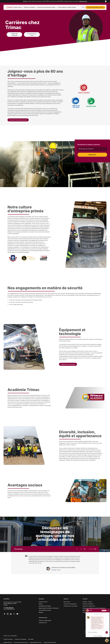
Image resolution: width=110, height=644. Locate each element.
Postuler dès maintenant (14, 35)
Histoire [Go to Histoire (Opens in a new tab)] (41, 604)
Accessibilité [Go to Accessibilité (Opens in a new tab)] (31, 639)
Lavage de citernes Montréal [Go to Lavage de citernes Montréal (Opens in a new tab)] (50, 642)
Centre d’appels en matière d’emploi (92, 612)
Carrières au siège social (89, 606)
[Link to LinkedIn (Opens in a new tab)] (11, 614)
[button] (106, 1)
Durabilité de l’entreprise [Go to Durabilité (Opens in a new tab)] (45, 606)
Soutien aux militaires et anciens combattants (94, 608)
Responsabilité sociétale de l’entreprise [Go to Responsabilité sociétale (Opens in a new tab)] (49, 608)
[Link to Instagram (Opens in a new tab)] (8, 614)
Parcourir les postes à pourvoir (95, 7)
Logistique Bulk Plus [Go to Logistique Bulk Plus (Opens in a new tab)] (8, 642)
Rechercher (92, 155)
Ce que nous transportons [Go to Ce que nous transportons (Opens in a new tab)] (70, 604)
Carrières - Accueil (87, 602)
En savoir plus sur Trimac (32, 35)
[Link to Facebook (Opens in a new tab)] (5, 614)
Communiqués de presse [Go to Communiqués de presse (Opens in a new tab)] (45, 610)
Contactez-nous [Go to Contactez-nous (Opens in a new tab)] (43, 623)
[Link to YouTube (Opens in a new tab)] (17, 614)
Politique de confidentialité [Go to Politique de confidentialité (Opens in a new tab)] (20, 639)
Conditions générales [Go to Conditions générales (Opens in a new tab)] (8, 639)
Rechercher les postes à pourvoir (18, 120)
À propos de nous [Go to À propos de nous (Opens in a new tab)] (43, 602)
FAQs (84, 610)
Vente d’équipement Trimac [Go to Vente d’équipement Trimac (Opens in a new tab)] (36, 642)
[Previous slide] (77, 549)
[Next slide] (81, 549)
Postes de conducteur (88, 604)
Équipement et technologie (68, 365)
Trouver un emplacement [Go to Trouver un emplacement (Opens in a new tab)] (45, 621)
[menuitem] (18, 7)
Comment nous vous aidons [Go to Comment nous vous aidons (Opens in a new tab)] (71, 606)
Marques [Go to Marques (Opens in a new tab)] (41, 612)
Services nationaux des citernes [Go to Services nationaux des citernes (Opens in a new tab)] (21, 642)
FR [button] (84, 7)
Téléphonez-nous (83, 1)
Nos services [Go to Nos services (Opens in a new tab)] (67, 602)
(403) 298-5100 (9, 608)
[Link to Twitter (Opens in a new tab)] (14, 614)
